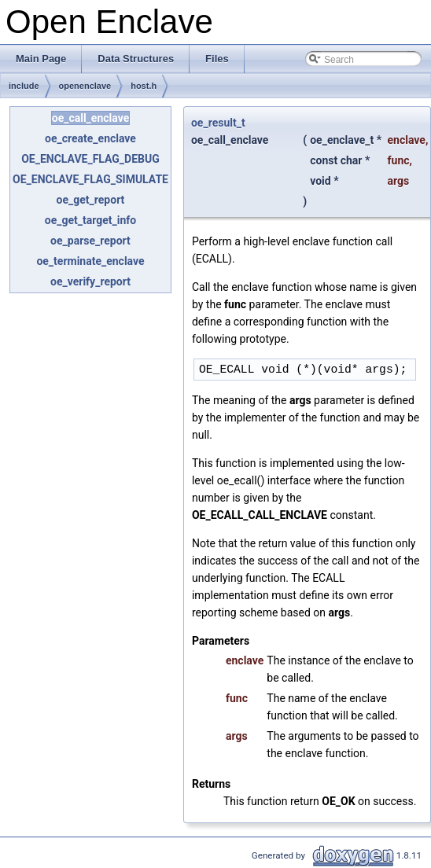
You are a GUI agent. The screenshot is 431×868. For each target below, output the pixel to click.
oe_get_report (91, 200)
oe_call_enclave (90, 118)
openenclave (85, 86)
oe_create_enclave (90, 138)
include (24, 86)
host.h (144, 86)
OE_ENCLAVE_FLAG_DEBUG (90, 159)
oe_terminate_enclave (90, 261)
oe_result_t (218, 123)
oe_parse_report (90, 241)
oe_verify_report (90, 281)
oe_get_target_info (90, 220)
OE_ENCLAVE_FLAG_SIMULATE (90, 179)
